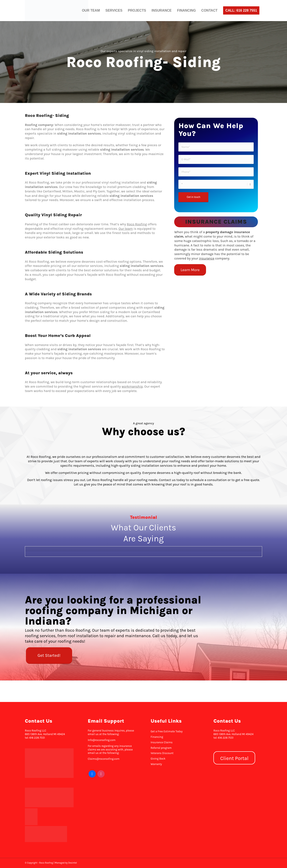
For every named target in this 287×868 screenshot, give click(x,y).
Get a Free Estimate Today (167, 731)
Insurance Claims (162, 742)
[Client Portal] (234, 758)
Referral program (161, 748)
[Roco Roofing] (57, 11)
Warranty (156, 764)
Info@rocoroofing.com (102, 740)
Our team (126, 229)
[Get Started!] (49, 656)
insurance (207, 258)
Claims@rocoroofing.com (104, 759)
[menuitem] (91, 11)
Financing (157, 737)
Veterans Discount (162, 753)
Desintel (72, 863)
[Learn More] (190, 270)
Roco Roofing (137, 224)
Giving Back (158, 759)
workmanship (132, 386)
